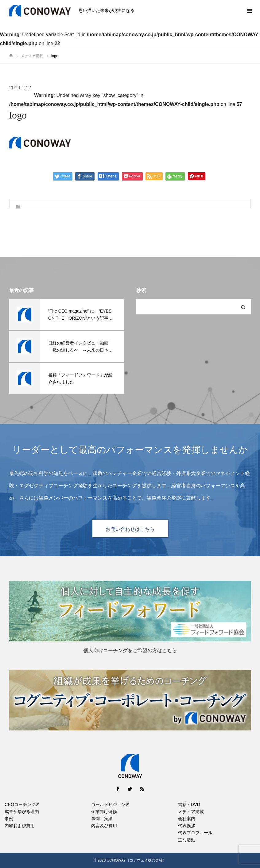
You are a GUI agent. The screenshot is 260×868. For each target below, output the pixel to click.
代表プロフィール (195, 833)
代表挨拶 (187, 826)
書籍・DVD (189, 804)
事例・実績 (102, 819)
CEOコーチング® (22, 804)
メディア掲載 (191, 812)
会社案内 (187, 819)
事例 (9, 819)
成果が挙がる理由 (22, 812)
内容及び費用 (104, 826)
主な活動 (187, 840)
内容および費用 (20, 826)
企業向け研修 (104, 812)
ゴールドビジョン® (110, 804)
